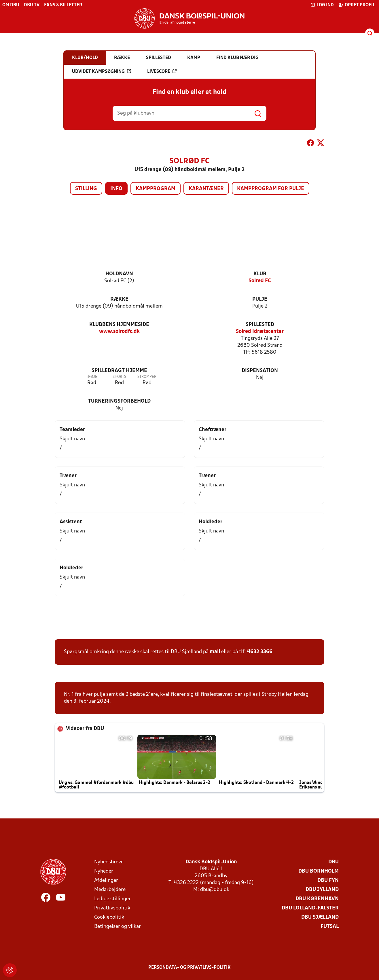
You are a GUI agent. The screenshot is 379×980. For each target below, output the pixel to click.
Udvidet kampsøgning (102, 71)
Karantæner (206, 189)
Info (116, 189)
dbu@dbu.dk (215, 890)
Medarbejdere (110, 890)
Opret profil (357, 5)
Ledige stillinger (112, 899)
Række (119, 299)
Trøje (92, 377)
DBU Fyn (328, 881)
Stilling (86, 189)
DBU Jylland (322, 890)
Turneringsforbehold (119, 401)
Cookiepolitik (109, 917)
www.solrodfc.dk (119, 332)
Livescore (162, 71)
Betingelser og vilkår (118, 927)
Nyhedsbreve (109, 862)
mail (215, 652)
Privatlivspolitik (112, 908)
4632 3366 (260, 652)
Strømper (147, 377)
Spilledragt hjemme (119, 371)
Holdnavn (119, 274)
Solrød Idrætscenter (260, 332)
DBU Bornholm (319, 871)
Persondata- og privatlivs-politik (189, 968)
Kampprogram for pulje (271, 189)
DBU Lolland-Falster (310, 908)
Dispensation (260, 371)
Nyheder (104, 871)
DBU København (317, 899)
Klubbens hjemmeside (119, 325)
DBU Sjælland (320, 917)
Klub (260, 274)
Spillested (260, 325)
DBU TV (32, 5)
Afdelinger (106, 881)
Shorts (119, 377)
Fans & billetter (63, 5)
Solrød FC (260, 281)
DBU (333, 862)
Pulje (260, 299)
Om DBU (11, 5)
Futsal (330, 927)
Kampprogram (156, 189)
